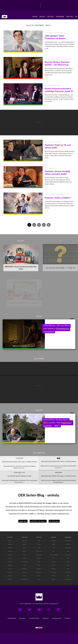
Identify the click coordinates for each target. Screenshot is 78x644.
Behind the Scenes (10, 583)
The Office (39, 586)
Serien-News (10, 552)
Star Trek (68, 575)
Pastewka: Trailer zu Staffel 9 (58, 198)
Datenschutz (57, 629)
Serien (35, 17)
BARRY (39, 548)
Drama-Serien (54, 544)
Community (39, 552)
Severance (68, 571)
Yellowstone (54, 590)
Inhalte (42, 17)
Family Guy (24, 560)
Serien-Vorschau (10, 563)
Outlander (68, 567)
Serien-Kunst (10, 571)
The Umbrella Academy (68, 590)
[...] (50, 48)
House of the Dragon (68, 563)
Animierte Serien (24, 544)
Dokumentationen (10, 575)
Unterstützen (34, 629)
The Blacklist (54, 579)
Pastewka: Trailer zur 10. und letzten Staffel (58, 146)
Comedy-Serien (39, 544)
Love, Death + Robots (24, 571)
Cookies (68, 629)
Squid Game (54, 571)
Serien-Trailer (10, 560)
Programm (60, 17)
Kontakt (46, 629)
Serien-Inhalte (10, 544)
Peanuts (24, 575)
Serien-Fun (10, 567)
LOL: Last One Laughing (39, 563)
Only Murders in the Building (54, 563)
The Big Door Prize (39, 583)
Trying (39, 590)
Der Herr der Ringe (68, 556)
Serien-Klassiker (10, 586)
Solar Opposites (24, 583)
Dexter (54, 556)
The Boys (68, 586)
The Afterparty (39, 579)
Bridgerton (54, 552)
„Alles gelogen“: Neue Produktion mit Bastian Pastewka (55, 37)
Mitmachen (54, 528)
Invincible (24, 567)
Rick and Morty (24, 579)
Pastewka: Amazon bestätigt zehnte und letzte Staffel (58, 173)
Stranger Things (68, 583)
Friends (39, 556)
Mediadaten (11, 629)
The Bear (54, 575)
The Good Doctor (54, 583)
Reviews (51, 17)
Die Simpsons (24, 552)
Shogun (54, 567)
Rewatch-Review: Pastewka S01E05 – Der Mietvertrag (57, 63)
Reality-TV (10, 579)
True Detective (54, 586)
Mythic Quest (39, 567)
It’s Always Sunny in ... (39, 560)
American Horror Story (68, 548)
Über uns (70, 17)
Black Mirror (68, 552)
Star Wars (68, 579)
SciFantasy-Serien (68, 544)
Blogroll (22, 629)
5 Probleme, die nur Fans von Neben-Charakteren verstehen (56, 325)
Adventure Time (24, 548)
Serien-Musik (10, 590)
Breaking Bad (54, 548)
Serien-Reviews (10, 556)
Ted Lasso (39, 575)
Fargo (54, 560)
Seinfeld (39, 571)
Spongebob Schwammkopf (24, 590)
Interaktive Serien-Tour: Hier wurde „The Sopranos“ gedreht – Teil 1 (58, 416)
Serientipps (10, 548)
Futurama (24, 563)
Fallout (68, 560)
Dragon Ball (24, 556)
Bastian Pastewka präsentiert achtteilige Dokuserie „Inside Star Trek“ (60, 90)
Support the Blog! (38, 528)
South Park (24, 586)
